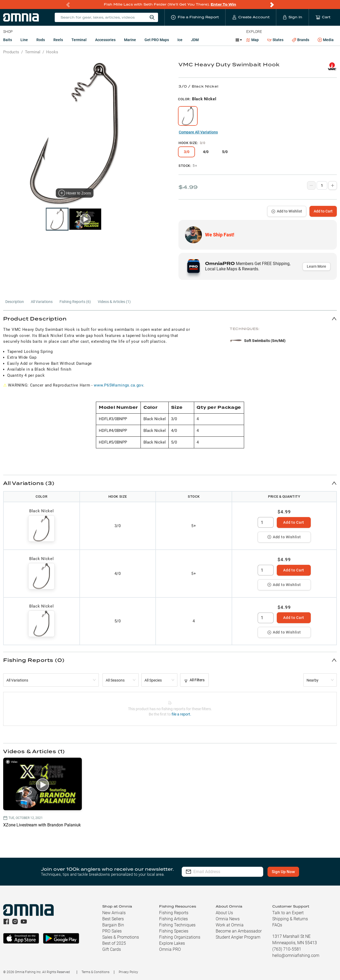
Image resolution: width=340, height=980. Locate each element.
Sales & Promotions (121, 937)
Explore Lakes (172, 943)
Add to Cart (323, 211)
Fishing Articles (173, 919)
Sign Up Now (283, 872)
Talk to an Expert (288, 913)
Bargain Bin (113, 925)
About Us (224, 913)
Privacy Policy (128, 972)
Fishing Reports (174, 913)
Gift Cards (112, 949)
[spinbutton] (266, 522)
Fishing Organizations (180, 937)
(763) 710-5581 (287, 949)
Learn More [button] (316, 266)
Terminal (79, 40)
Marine (130, 40)
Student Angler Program (238, 937)
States (275, 40)
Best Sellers (113, 919)
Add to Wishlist (287, 211)
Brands (301, 40)
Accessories (105, 40)
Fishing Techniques (177, 925)
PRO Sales (112, 931)
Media (326, 40)
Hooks (52, 52)
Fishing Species (174, 931)
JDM (195, 40)
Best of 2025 (114, 943)
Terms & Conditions (95, 972)
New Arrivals (114, 913)
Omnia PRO (170, 949)
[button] (170, 318)
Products (11, 52)
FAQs (277, 925)
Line (24, 40)
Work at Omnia (230, 925)
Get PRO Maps (157, 40)
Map (252, 40)
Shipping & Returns (290, 919)
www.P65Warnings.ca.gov (118, 385)
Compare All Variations (198, 132)
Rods (41, 40)
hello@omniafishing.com (296, 955)
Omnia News (228, 919)
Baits (8, 40)
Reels (58, 40)
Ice (180, 40)
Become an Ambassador (239, 931)
